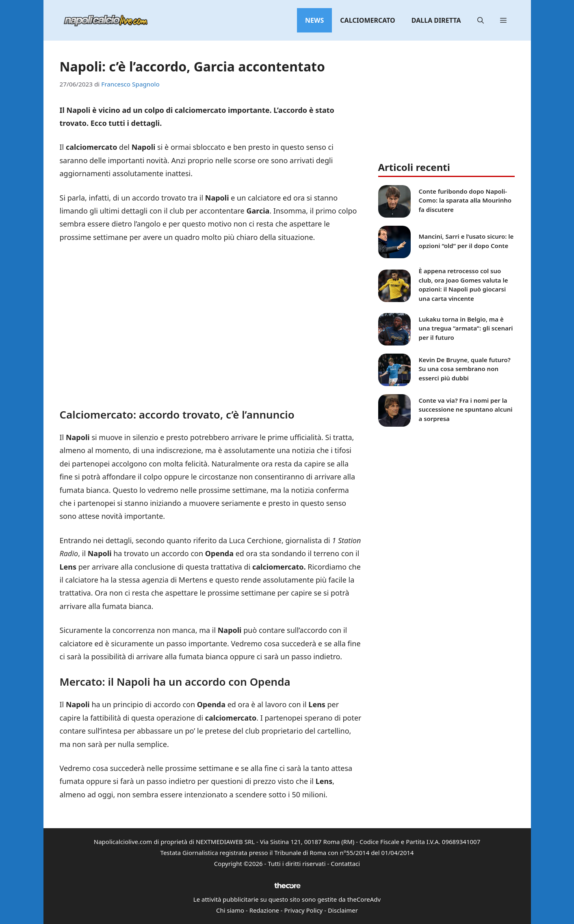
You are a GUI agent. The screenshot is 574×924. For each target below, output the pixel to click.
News (314, 20)
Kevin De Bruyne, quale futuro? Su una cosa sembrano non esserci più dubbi (465, 369)
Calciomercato (367, 20)
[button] (481, 20)
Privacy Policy (304, 910)
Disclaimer (343, 910)
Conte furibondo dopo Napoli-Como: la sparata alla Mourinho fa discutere (465, 200)
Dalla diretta (436, 20)
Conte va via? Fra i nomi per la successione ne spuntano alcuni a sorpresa (466, 409)
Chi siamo (230, 910)
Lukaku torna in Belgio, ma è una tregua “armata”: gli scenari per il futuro (466, 328)
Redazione (264, 910)
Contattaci (345, 864)
